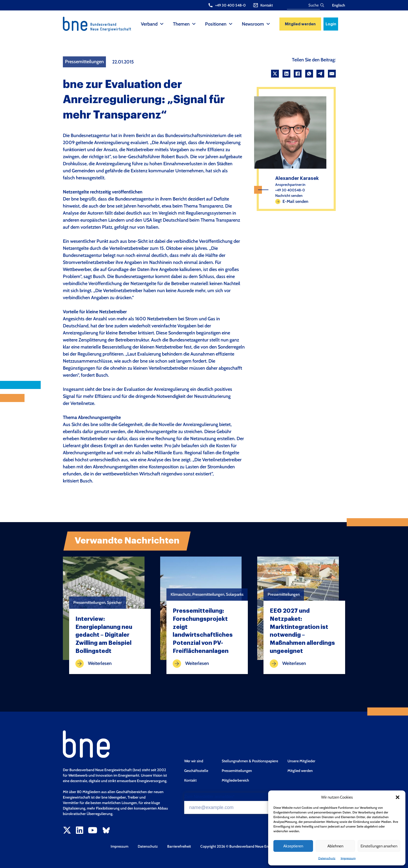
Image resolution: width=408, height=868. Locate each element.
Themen (181, 24)
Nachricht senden (289, 196)
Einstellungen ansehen (379, 846)
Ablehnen (335, 846)
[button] (398, 797)
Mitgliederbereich (235, 780)
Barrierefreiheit (179, 846)
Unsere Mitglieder (301, 761)
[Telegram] (320, 74)
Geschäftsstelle (196, 771)
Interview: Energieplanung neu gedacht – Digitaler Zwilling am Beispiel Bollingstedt (104, 635)
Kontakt (190, 780)
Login (331, 24)
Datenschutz (327, 858)
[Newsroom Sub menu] (268, 24)
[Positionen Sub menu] (231, 24)
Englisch (339, 5)
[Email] (332, 74)
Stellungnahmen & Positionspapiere (250, 761)
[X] (275, 74)
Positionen (216, 24)
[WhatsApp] (309, 74)
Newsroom (253, 24)
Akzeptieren (293, 846)
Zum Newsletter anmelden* (209, 797)
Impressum (348, 858)
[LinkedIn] (286, 74)
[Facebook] (298, 74)
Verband (149, 24)
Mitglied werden (300, 24)
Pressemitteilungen (237, 771)
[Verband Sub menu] (162, 24)
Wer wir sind (194, 761)
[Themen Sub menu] (194, 24)
